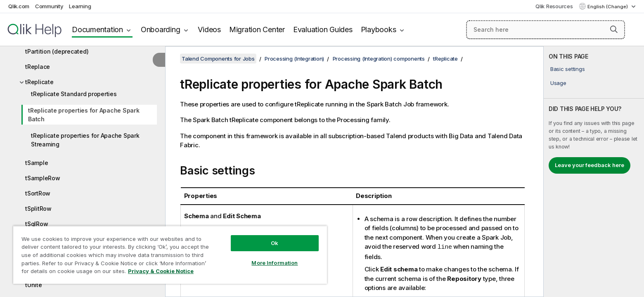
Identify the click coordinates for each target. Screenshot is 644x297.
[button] (614, 29)
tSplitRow (38, 209)
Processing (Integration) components (379, 59)
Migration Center (257, 29)
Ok (275, 243)
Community (49, 6)
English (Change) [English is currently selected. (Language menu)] (608, 7)
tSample (37, 163)
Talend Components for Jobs (218, 59)
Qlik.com (19, 6)
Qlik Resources (554, 6)
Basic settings (568, 69)
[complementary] (594, 172)
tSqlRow (37, 224)
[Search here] (546, 30)
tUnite (34, 285)
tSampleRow (43, 178)
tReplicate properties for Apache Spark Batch (84, 115)
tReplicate (39, 82)
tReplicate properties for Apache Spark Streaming (85, 140)
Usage (558, 83)
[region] (170, 255)
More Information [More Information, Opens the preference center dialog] (275, 263)
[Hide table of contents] (159, 60)
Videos (209, 29)
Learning (80, 6)
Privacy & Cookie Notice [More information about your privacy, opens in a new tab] (161, 271)
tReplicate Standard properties (74, 94)
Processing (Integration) (294, 59)
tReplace (38, 67)
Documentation (97, 29)
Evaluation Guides (323, 29)
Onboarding (161, 29)
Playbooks (379, 29)
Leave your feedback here (590, 165)
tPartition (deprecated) (57, 51)
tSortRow (38, 193)
